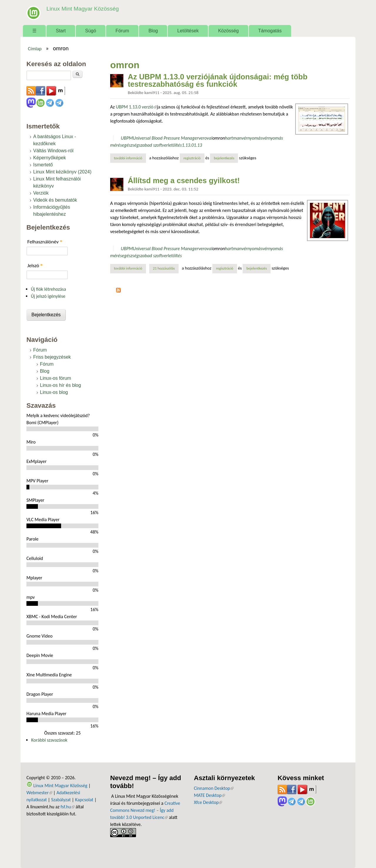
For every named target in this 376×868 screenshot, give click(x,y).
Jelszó (35, 266)
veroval (205, 138)
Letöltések (188, 31)
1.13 (198, 145)
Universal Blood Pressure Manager (166, 138)
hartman (233, 138)
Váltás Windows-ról (53, 151)
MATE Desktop (209, 795)
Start (61, 31)
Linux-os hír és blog (61, 385)
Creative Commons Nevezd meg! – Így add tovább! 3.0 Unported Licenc (145, 810)
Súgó (91, 31)
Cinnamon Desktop (214, 788)
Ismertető (43, 165)
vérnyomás (252, 138)
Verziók (41, 193)
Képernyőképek (49, 158)
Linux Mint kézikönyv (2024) (62, 172)
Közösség (228, 31)
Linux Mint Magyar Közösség (83, 9)
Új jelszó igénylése (48, 296)
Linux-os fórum (56, 378)
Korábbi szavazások (49, 740)
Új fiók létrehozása (48, 289)
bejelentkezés (224, 158)
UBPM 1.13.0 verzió (136, 107)
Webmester (39, 793)
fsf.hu (67, 807)
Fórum (122, 31)
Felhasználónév (45, 242)
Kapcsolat (84, 800)
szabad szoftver (153, 145)
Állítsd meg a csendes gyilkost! (184, 180)
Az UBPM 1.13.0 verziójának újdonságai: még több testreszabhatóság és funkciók (218, 81)
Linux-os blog (54, 392)
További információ (130, 158)
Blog (153, 31)
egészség (130, 145)
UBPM (127, 138)
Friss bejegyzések (52, 357)
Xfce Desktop (208, 802)
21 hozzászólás (164, 268)
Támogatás (270, 31)
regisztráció (192, 158)
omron (219, 138)
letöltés (175, 145)
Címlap (35, 48)
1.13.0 (188, 145)
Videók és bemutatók (55, 200)
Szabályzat (61, 800)
